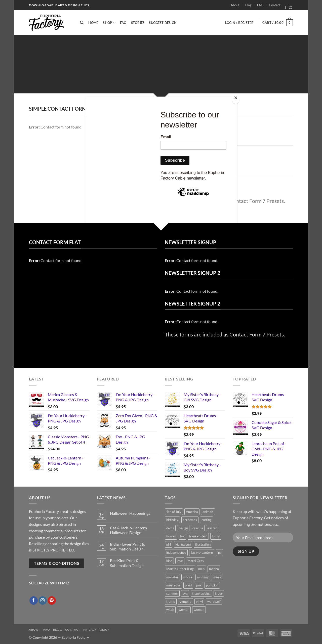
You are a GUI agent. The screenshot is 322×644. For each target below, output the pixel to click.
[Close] (236, 99)
